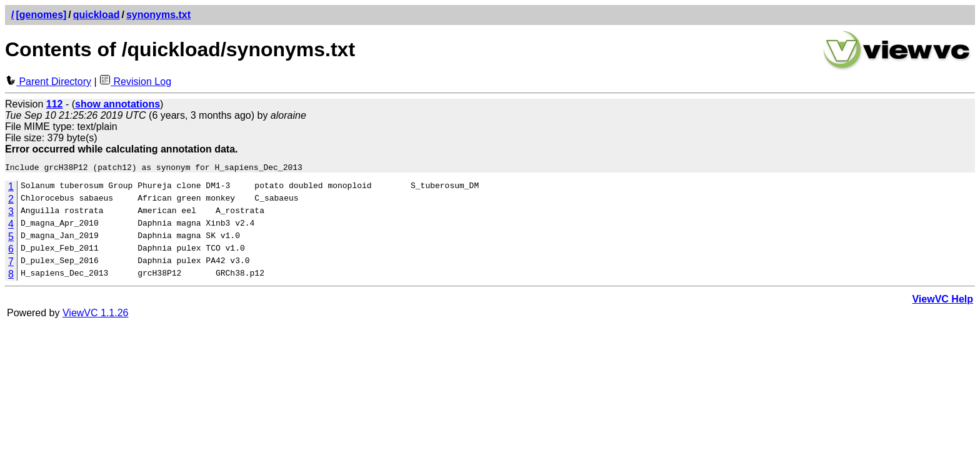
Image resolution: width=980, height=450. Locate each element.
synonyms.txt (158, 15)
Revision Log (135, 82)
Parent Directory (48, 82)
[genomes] (41, 15)
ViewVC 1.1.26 (96, 315)
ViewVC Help (942, 301)
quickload (97, 15)
